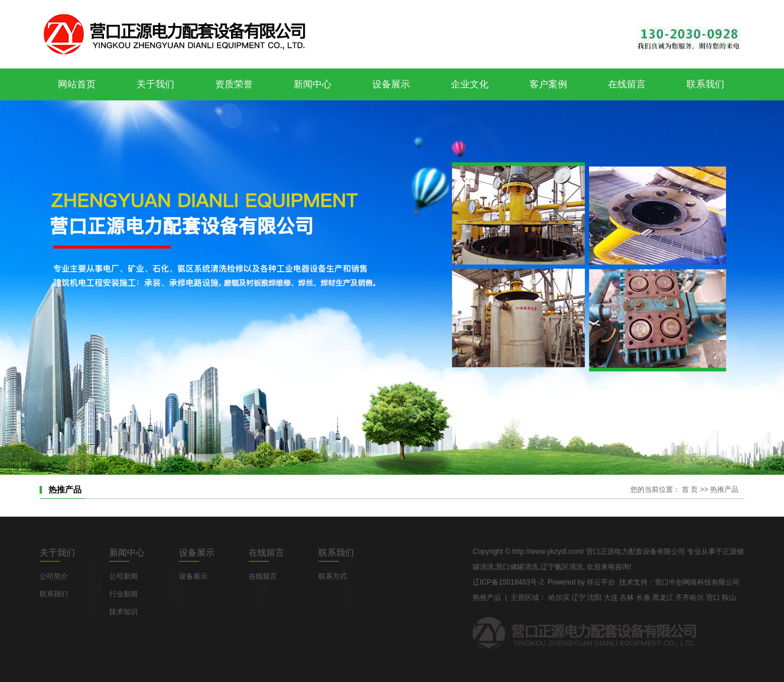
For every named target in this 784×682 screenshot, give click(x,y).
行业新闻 (123, 594)
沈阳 (594, 598)
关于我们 (155, 84)
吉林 (627, 598)
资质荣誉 (234, 84)
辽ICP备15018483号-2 (508, 582)
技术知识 (123, 612)
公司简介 (54, 576)
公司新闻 (123, 576)
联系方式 (333, 576)
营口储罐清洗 (517, 567)
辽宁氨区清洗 (562, 567)
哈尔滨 (559, 598)
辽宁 (578, 598)
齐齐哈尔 (689, 598)
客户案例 (548, 84)
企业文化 (470, 84)
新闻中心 (313, 84)
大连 (611, 598)
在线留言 (627, 84)
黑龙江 (663, 598)
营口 (713, 598)
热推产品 (487, 598)
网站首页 (77, 84)
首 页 (690, 490)
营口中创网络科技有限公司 (697, 582)
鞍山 (729, 598)
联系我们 (705, 84)
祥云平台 (601, 582)
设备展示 (391, 84)
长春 (643, 598)
